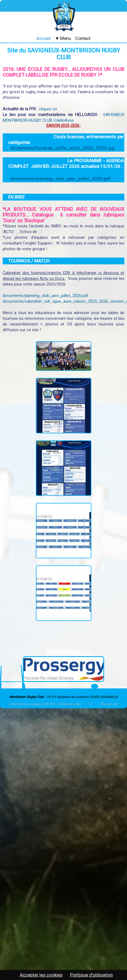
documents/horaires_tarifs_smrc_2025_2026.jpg (62, 148)
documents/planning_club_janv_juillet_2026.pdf (61, 179)
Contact (83, 38)
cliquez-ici (48, 109)
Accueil (43, 38)
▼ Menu (63, 38)
